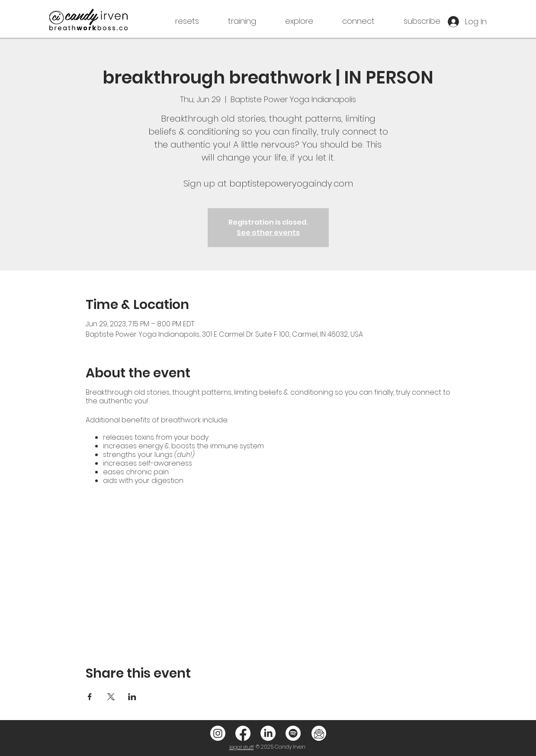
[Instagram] (218, 733)
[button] (175, 21)
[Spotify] (293, 733)
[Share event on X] (111, 697)
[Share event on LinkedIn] (132, 697)
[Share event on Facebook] (90, 697)
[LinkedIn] (268, 733)
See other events (268, 233)
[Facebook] (243, 733)
